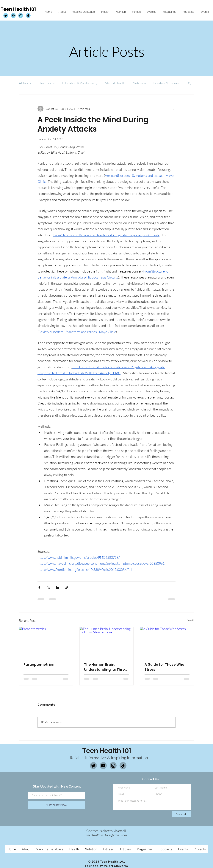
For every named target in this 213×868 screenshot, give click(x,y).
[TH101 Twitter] (6, 16)
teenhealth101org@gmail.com (107, 835)
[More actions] (173, 109)
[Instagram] (113, 766)
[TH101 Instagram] (21, 16)
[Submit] (181, 814)
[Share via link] (67, 588)
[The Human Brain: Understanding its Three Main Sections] (107, 642)
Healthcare (47, 83)
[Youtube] (103, 766)
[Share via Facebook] (39, 588)
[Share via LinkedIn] (58, 588)
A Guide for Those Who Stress (164, 667)
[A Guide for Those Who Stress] (167, 642)
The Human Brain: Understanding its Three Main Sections (106, 667)
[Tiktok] (123, 766)
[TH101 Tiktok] (28, 16)
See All (191, 620)
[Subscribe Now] (56, 805)
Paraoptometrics (39, 664)
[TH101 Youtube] (13, 16)
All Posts (25, 83)
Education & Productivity (80, 83)
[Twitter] (93, 766)
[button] (189, 83)
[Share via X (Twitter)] (48, 588)
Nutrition (139, 83)
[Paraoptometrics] (46, 642)
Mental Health (115, 83)
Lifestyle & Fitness (166, 83)
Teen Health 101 (18, 9)
